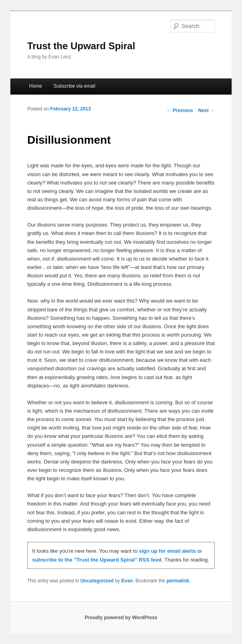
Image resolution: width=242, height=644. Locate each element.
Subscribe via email (75, 86)
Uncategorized (97, 581)
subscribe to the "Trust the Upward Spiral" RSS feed (97, 560)
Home (36, 86)
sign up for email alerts (167, 551)
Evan (127, 581)
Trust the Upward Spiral (81, 46)
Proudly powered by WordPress (121, 618)
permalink (178, 581)
